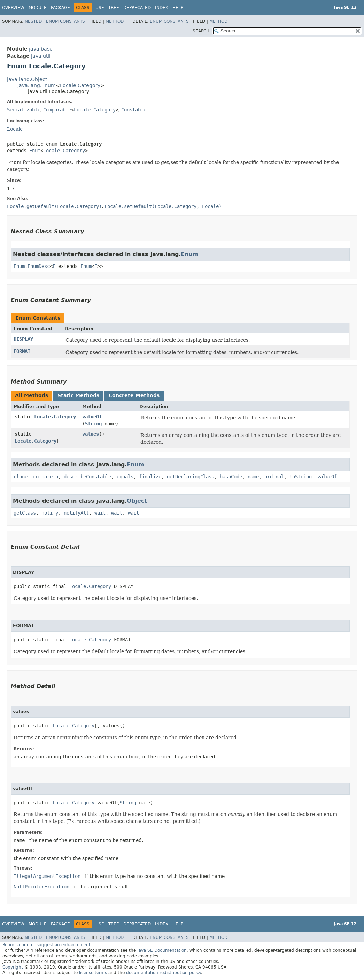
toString (301, 477)
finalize (150, 477)
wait (100, 513)
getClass (25, 513)
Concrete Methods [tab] (134, 395)
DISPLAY (23, 339)
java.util (41, 56)
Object (137, 501)
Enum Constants (65, 21)
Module (38, 8)
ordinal (274, 477)
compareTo (46, 477)
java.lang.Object (27, 79)
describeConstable (87, 477)
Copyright (13, 967)
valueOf (92, 417)
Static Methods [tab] (78, 395)
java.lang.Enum (37, 85)
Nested (33, 21)
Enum (35, 151)
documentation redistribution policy (163, 973)
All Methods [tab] (32, 395)
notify (50, 513)
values (91, 434)
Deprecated (137, 8)
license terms (93, 973)
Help (178, 8)
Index (162, 8)
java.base (41, 49)
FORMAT (22, 351)
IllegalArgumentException (47, 876)
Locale (15, 129)
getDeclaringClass (191, 477)
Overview (13, 8)
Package (60, 8)
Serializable (24, 110)
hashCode (231, 477)
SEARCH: (202, 31)
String (93, 424)
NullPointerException (41, 887)
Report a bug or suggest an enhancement (47, 945)
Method (115, 21)
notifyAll (76, 513)
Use (100, 8)
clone (21, 477)
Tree (114, 8)
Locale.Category (80, 85)
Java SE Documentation (162, 950)
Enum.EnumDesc (32, 266)
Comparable (57, 110)
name (253, 477)
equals (125, 477)
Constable (134, 110)
